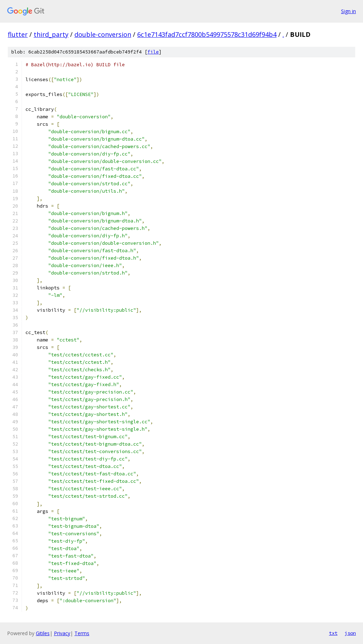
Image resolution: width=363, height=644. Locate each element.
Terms (82, 633)
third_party (51, 34)
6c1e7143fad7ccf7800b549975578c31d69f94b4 (207, 34)
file (153, 52)
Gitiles (43, 633)
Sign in (348, 11)
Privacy (62, 633)
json (350, 633)
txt (333, 633)
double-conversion (103, 34)
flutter (18, 34)
